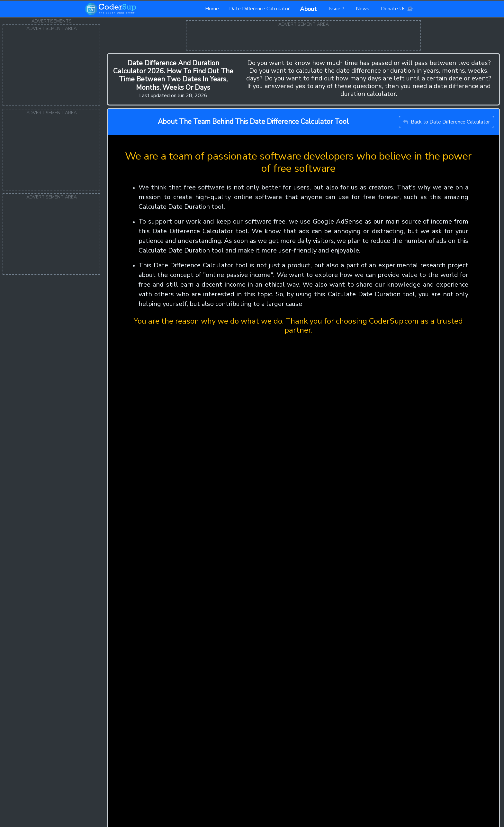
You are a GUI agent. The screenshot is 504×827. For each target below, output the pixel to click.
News (363, 9)
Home (212, 9)
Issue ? (337, 9)
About (309, 9)
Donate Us (397, 9)
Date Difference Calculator (259, 9)
